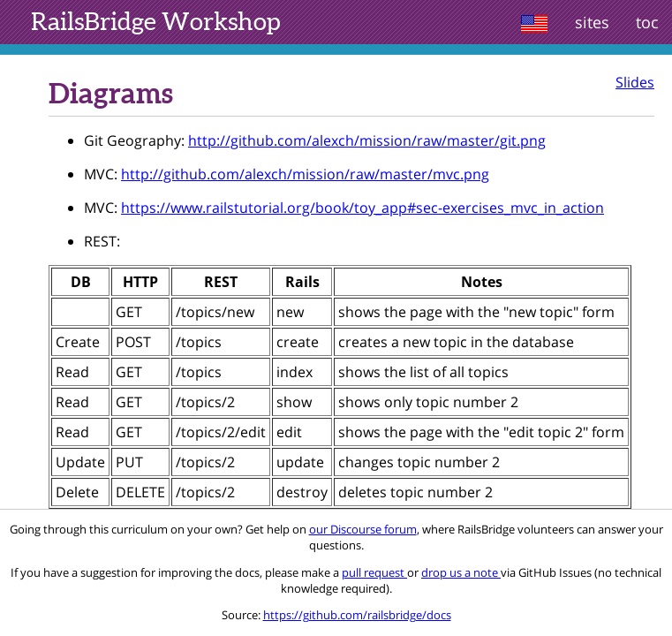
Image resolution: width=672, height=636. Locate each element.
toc (647, 22)
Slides (635, 82)
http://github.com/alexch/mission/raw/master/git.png (367, 140)
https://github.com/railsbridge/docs (357, 615)
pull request (374, 572)
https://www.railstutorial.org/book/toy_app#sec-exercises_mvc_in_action (362, 208)
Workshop (156, 21)
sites (592, 22)
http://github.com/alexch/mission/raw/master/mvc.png (305, 174)
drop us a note (461, 572)
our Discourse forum (363, 529)
